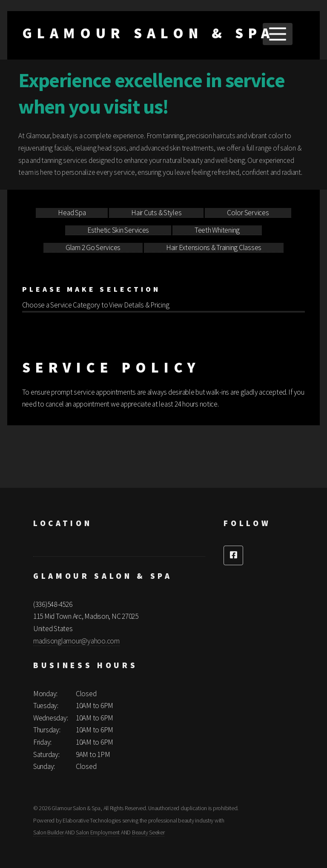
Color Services (248, 213)
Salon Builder (49, 832)
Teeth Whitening (217, 230)
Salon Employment (98, 832)
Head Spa (72, 213)
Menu (277, 34)
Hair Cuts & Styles (156, 213)
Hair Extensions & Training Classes (214, 248)
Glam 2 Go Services (93, 248)
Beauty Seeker (148, 832)
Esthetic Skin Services (118, 230)
